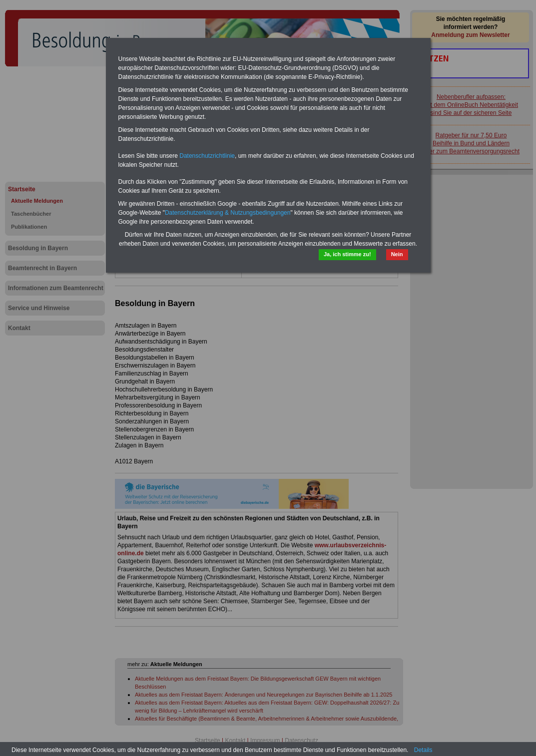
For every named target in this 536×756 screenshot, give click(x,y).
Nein (397, 254)
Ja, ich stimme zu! (347, 254)
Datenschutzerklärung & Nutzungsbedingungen (228, 213)
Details (423, 750)
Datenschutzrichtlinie (207, 156)
